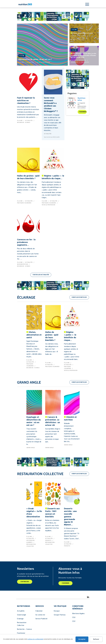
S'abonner (83, 112)
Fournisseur (21, 633)
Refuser (96, 639)
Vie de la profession (43, 62)
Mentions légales (78, 614)
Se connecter (40, 615)
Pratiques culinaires (75, 38)
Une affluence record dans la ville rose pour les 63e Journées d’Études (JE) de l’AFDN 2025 (77, 54)
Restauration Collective (22, 624)
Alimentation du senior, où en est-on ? (35, 59)
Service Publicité (41, 619)
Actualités (30, 62)
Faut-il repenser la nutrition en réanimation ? (26, 101)
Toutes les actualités (41, 275)
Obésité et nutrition (70, 419)
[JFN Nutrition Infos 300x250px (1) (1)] (77, 79)
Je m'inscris (25, 582)
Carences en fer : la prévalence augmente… (26, 242)
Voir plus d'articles (79, 297)
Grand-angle (22, 615)
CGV (74, 621)
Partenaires (82, 62)
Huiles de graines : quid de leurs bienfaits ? (28, 177)
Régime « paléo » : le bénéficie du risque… (53, 177)
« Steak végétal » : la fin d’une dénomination (34, 513)
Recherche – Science (25, 629)
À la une (21, 62)
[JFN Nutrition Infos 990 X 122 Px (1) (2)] (53, 16)
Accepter (82, 639)
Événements (71, 62)
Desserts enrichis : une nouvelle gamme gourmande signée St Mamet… (70, 517)
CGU (74, 617)
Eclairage (20, 619)
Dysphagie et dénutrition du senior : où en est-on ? (34, 421)
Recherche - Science (74, 40)
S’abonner (39, 611)
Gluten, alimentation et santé (34, 335)
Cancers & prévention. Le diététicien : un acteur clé (53, 421)
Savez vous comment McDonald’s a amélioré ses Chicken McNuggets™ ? (51, 105)
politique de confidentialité (35, 639)
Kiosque (57, 611)
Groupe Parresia (60, 615)
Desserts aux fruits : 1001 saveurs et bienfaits (52, 513)
